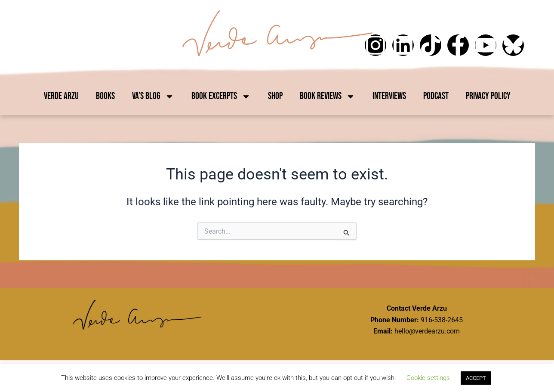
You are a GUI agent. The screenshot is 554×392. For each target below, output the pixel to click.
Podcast (436, 96)
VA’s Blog (153, 96)
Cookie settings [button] (428, 378)
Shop (275, 96)
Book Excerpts (221, 96)
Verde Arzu (61, 96)
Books (105, 96)
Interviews (389, 96)
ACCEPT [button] (476, 378)
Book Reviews (328, 96)
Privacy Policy (488, 96)
